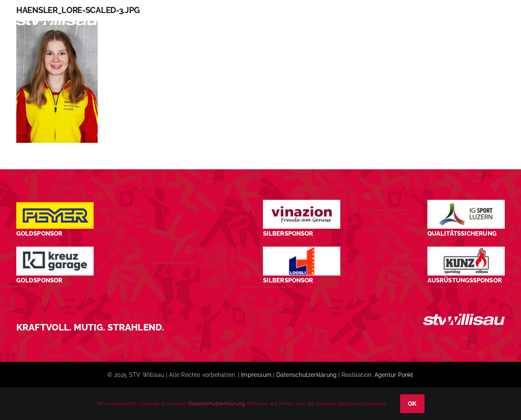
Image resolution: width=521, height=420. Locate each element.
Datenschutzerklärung (306, 375)
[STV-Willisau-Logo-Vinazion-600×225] (302, 203)
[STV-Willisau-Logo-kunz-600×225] (466, 250)
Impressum (256, 375)
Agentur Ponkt (394, 375)
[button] (491, 22)
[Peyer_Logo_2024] (55, 205)
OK (412, 404)
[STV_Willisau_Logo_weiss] (464, 317)
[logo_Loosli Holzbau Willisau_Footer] (302, 250)
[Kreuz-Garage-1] (55, 250)
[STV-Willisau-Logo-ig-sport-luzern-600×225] (466, 203)
